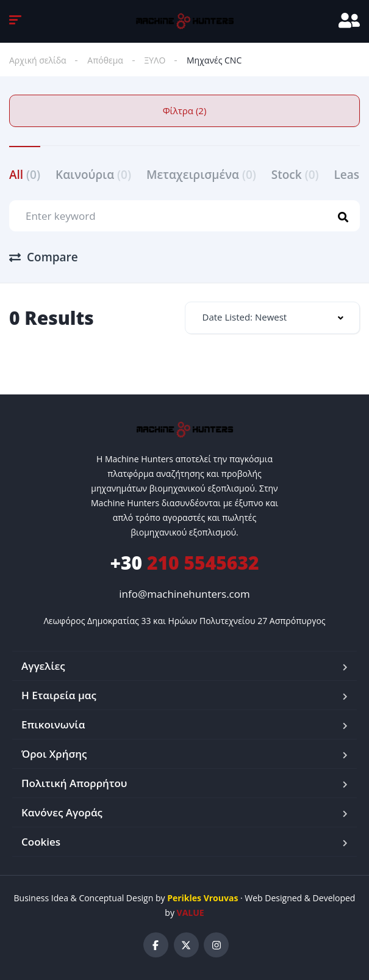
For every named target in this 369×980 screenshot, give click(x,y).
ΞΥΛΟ (155, 60)
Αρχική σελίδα (38, 60)
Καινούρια (93, 175)
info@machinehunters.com (184, 594)
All (25, 175)
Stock (295, 175)
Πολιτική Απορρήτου (74, 783)
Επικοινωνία (53, 724)
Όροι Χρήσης (54, 754)
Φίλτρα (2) (185, 111)
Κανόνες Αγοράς (62, 812)
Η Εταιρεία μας (59, 695)
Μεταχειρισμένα (201, 175)
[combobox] (273, 318)
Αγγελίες (43, 666)
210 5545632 (184, 563)
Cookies (41, 842)
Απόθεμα (105, 60)
